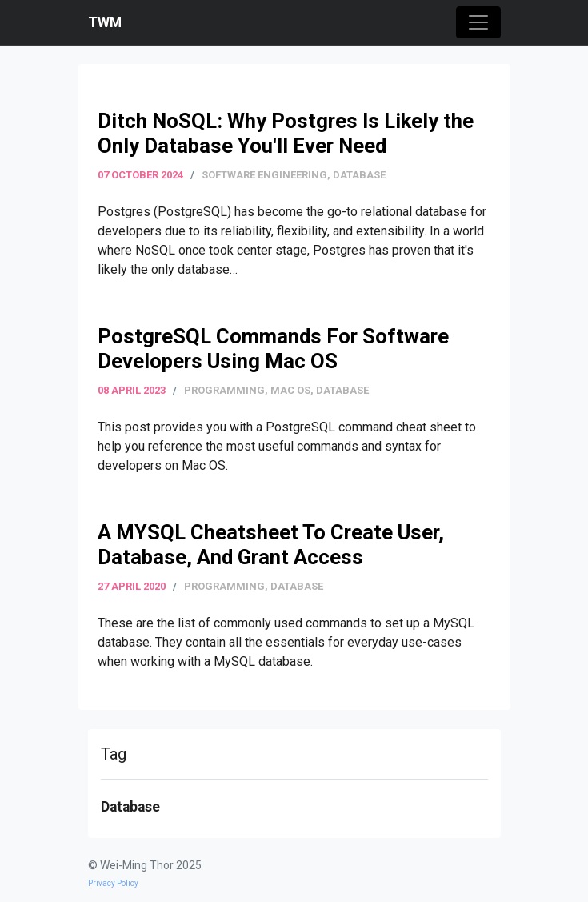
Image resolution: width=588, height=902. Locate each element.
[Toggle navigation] (478, 22)
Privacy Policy (113, 883)
